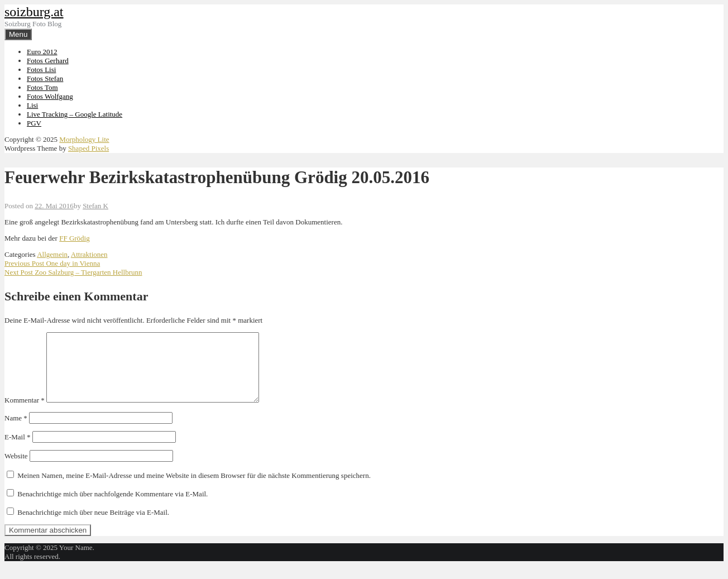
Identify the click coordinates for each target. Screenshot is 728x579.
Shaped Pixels (88, 148)
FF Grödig (75, 238)
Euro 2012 (42, 52)
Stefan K (95, 206)
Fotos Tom (42, 87)
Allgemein (52, 254)
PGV (34, 123)
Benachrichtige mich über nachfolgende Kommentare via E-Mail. (112, 507)
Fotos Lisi (41, 70)
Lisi (32, 105)
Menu (18, 34)
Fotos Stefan (45, 78)
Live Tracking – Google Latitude (75, 114)
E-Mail (18, 450)
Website (16, 469)
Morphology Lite (84, 139)
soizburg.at (34, 12)
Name (16, 431)
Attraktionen (89, 254)
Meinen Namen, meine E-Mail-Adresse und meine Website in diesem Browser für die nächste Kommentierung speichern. (194, 489)
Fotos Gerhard (48, 61)
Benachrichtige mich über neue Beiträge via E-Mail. (93, 526)
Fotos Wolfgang (50, 96)
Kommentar (25, 413)
